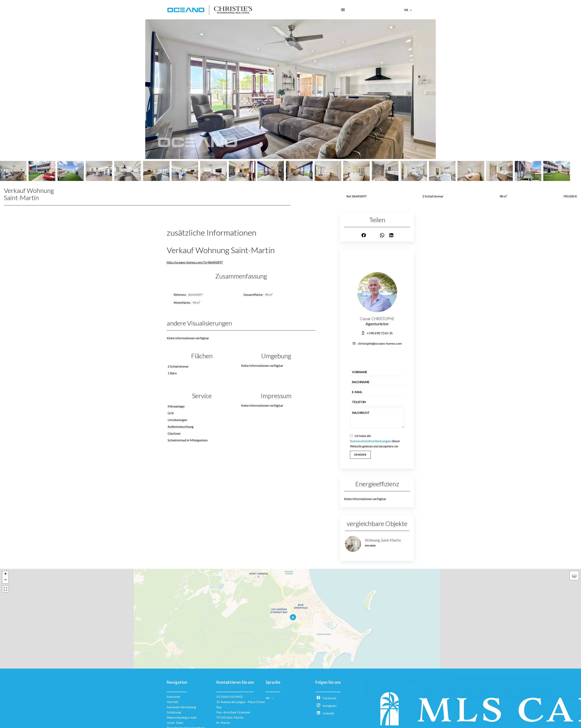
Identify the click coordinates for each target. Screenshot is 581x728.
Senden (360, 455)
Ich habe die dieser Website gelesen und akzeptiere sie (375, 441)
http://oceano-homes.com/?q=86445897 (195, 262)
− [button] (5, 580)
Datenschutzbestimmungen (371, 441)
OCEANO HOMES (229, 697)
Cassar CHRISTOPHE (377, 319)
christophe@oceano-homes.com (380, 343)
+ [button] (5, 574)
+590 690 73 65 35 (380, 333)
